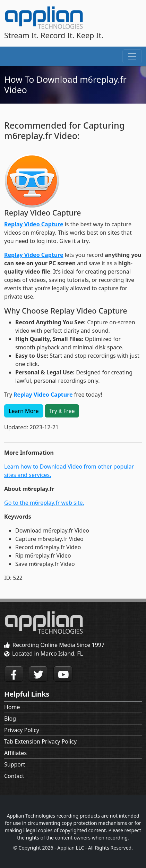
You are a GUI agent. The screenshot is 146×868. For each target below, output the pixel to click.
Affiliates (15, 753)
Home (12, 707)
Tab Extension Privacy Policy (40, 741)
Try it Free (62, 411)
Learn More (24, 411)
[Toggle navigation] (132, 56)
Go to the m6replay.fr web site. (44, 503)
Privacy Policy (22, 730)
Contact (14, 776)
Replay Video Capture (34, 224)
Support (15, 764)
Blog (10, 719)
